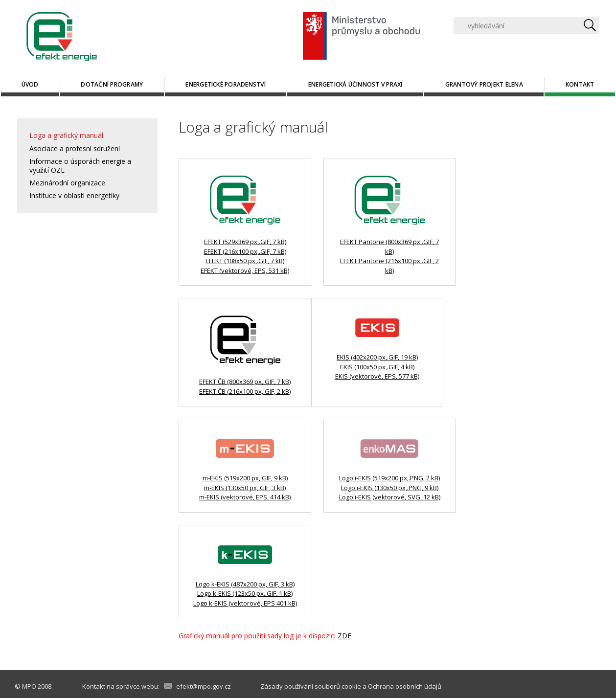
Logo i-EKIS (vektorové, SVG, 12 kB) (390, 497)
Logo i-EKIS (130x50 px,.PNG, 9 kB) (390, 488)
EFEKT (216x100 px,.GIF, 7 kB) (245, 251)
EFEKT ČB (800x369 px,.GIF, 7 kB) (245, 382)
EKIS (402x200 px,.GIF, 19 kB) (377, 357)
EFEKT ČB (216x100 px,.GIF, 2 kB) (245, 391)
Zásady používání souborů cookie (311, 686)
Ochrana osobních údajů (405, 686)
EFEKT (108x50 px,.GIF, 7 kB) (245, 261)
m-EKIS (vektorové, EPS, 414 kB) (245, 497)
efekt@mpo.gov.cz (204, 686)
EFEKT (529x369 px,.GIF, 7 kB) (245, 242)
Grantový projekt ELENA (484, 84)
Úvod (30, 84)
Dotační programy (112, 84)
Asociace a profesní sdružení (75, 148)
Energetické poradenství (226, 84)
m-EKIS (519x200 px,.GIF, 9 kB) (245, 478)
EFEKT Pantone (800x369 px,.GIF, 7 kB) (389, 247)
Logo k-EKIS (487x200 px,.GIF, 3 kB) (245, 584)
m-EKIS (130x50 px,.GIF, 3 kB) (245, 488)
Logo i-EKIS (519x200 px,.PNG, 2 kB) (389, 478)
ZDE (344, 636)
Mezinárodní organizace (67, 183)
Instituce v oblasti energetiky (74, 195)
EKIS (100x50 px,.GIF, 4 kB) (377, 367)
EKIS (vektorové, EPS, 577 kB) (377, 376)
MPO (29, 686)
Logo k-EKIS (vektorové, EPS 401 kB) (245, 603)
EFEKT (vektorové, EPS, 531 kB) (245, 270)
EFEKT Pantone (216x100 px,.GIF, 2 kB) (389, 266)
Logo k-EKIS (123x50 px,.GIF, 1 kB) (245, 593)
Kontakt (580, 84)
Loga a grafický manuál (66, 135)
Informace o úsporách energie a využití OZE (80, 166)
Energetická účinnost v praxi (355, 84)
